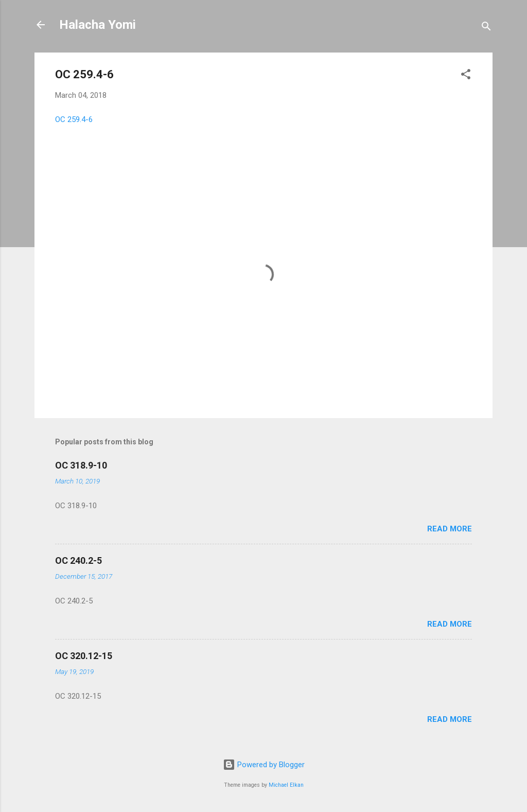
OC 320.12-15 (84, 656)
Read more (450, 529)
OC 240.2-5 (78, 560)
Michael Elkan (286, 785)
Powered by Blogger (264, 765)
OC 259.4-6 (74, 119)
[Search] (486, 28)
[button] (466, 76)
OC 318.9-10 (81, 465)
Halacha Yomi (98, 25)
